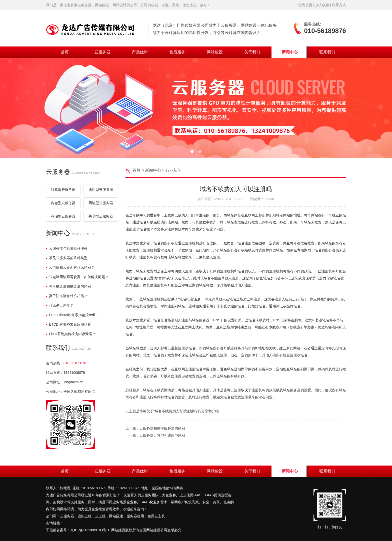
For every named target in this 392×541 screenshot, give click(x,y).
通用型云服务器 (101, 190)
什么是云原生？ (60, 305)
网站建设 (215, 52)
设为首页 (305, 5)
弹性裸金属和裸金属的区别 (68, 286)
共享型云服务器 (101, 216)
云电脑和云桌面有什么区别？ (70, 267)
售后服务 (177, 52)
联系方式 (339, 5)
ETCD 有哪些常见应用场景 (68, 324)
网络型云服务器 (101, 203)
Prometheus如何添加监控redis (71, 315)
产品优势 (140, 52)
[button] (192, 151)
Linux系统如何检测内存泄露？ (71, 334)
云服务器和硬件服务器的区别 (162, 428)
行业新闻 (173, 170)
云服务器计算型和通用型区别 (162, 435)
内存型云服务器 (63, 203)
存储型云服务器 (63, 216)
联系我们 (327, 52)
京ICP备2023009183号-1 (90, 530)
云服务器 (102, 52)
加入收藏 (322, 5)
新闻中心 (290, 52)
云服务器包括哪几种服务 (67, 248)
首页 (65, 52)
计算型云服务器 (63, 190)
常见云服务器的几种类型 (67, 258)
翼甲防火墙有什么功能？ (67, 296)
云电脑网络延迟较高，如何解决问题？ (77, 277)
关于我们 (252, 52)
